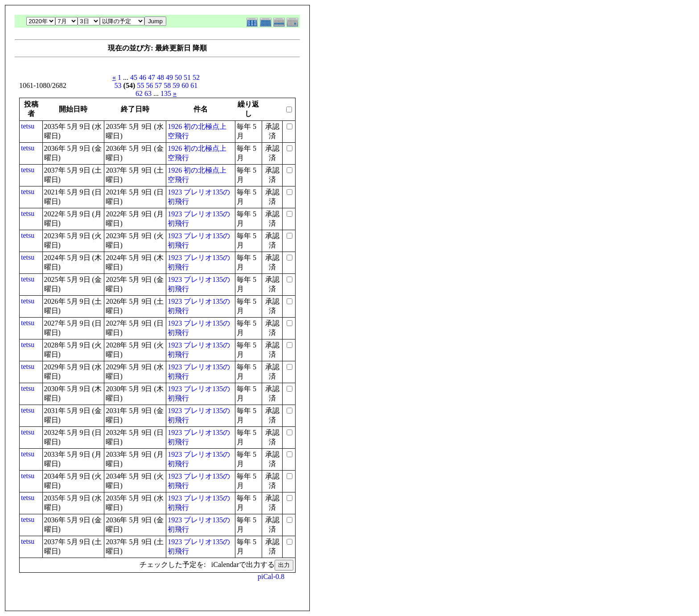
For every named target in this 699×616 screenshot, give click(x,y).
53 (118, 85)
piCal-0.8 (271, 577)
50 (178, 77)
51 (187, 77)
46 (143, 77)
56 (149, 85)
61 (194, 85)
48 (160, 77)
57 (158, 85)
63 (148, 93)
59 (176, 85)
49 (169, 77)
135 (166, 93)
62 (139, 93)
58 (167, 85)
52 (196, 77)
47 (152, 77)
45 (134, 77)
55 (140, 85)
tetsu (28, 126)
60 (185, 85)
